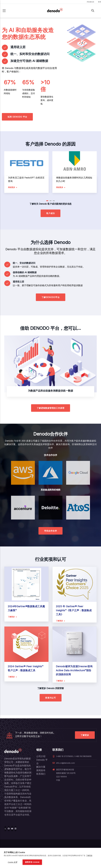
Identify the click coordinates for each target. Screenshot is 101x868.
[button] (47, 201)
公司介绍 (41, 756)
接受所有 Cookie (32, 862)
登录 (99, 2)
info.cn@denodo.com (64, 763)
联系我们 (41, 774)
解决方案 (41, 767)
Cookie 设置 (13, 862)
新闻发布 (41, 770)
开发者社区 (90, 2)
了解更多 (85, 735)
